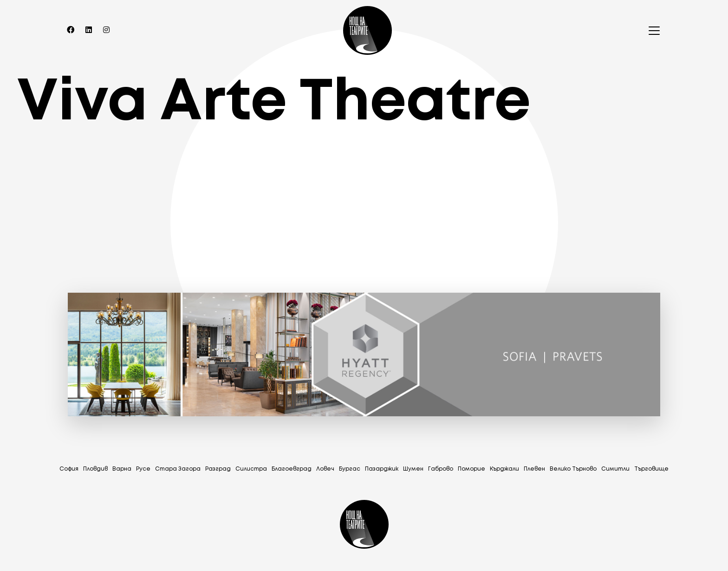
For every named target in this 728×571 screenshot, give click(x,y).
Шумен (413, 469)
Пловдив (95, 469)
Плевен (534, 469)
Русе (143, 469)
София (69, 469)
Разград (218, 469)
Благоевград (292, 469)
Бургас (350, 469)
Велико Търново (573, 469)
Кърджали (504, 469)
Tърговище (651, 469)
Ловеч (325, 469)
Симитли (615, 469)
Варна (122, 469)
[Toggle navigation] (651, 31)
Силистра (251, 469)
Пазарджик (382, 469)
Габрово (441, 469)
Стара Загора (178, 469)
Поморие (471, 469)
